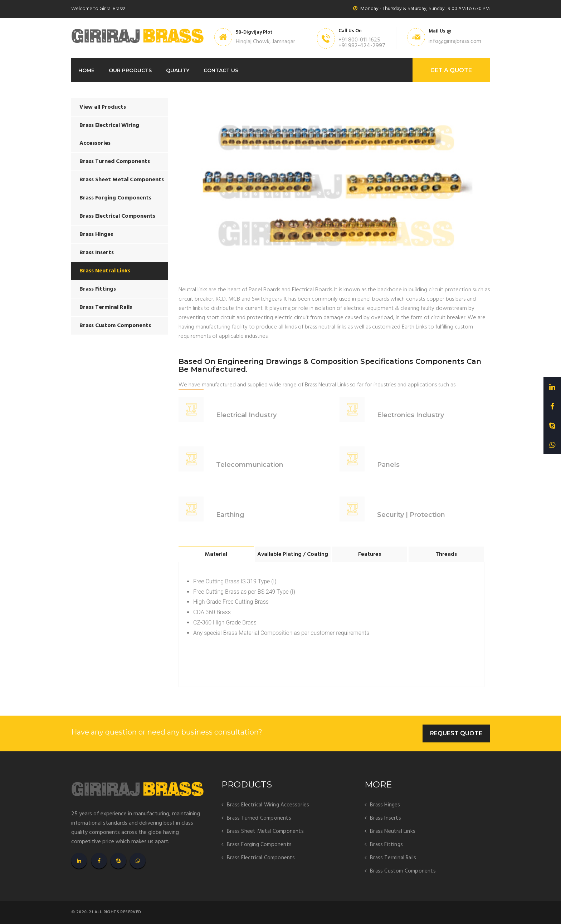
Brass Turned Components (115, 162)
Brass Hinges (96, 234)
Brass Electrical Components (117, 216)
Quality (178, 70)
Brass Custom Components (115, 326)
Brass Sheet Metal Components (122, 180)
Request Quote (456, 733)
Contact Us (221, 70)
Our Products (130, 70)
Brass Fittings (98, 289)
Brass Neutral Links (105, 271)
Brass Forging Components (115, 198)
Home (86, 70)
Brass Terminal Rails (106, 307)
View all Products (103, 107)
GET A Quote (451, 70)
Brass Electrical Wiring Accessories (109, 134)
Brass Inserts (97, 253)
